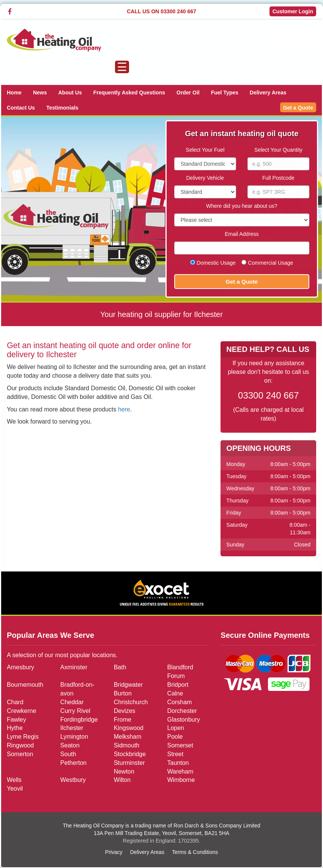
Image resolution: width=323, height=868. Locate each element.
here (124, 409)
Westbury (73, 780)
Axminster (74, 667)
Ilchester (72, 728)
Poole (175, 737)
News (40, 93)
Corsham (179, 702)
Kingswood (129, 728)
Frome (123, 719)
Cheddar (72, 702)
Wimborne (181, 780)
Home (14, 93)
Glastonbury (183, 719)
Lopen (176, 728)
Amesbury (20, 667)
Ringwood (20, 745)
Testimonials (62, 108)
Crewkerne (21, 711)
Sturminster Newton (129, 767)
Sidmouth (127, 745)
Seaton (70, 745)
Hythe (15, 728)
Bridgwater (128, 685)
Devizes (125, 711)
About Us (70, 93)
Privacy (114, 852)
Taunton (178, 763)
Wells (14, 780)
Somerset (180, 745)
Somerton (20, 754)
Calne (175, 693)
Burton (123, 693)
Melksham (128, 737)
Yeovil (15, 789)
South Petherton (73, 758)
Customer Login (293, 11)
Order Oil (188, 93)
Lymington (74, 737)
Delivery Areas (268, 93)
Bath (120, 667)
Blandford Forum (180, 672)
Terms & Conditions (195, 852)
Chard (15, 702)
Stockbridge (130, 754)
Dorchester (182, 711)
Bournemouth (25, 685)
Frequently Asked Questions (129, 93)
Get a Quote (298, 108)
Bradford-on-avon (77, 689)
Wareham (180, 771)
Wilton (122, 780)
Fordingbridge (79, 719)
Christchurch (131, 702)
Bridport (178, 685)
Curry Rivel (75, 711)
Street (175, 754)
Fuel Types (225, 93)
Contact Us (21, 108)
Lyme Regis (23, 737)
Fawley (17, 719)
